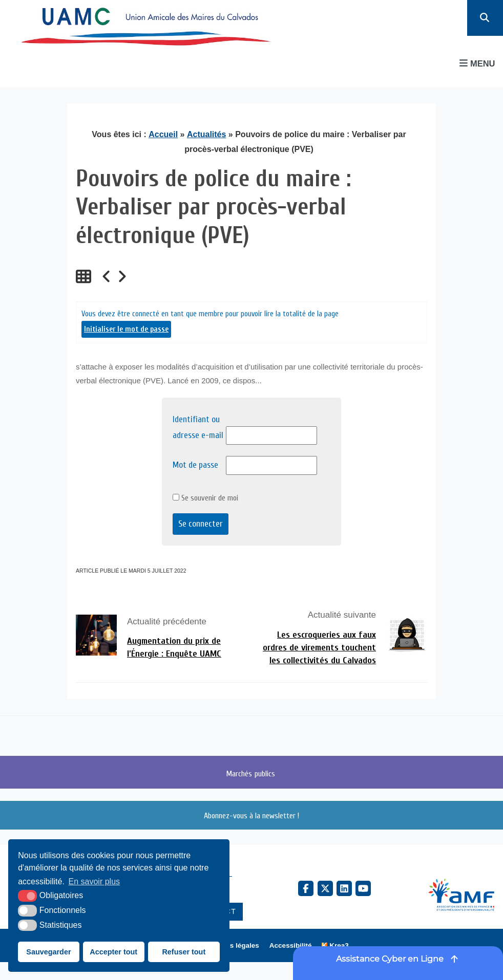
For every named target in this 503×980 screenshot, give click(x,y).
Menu (477, 63)
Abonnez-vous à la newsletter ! (251, 815)
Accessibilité (291, 945)
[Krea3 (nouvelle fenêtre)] (335, 945)
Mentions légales (231, 945)
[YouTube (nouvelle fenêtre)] (363, 888)
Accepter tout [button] (113, 952)
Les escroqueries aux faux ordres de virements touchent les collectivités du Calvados (319, 648)
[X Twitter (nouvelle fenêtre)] (325, 888)
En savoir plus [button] (95, 881)
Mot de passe (195, 465)
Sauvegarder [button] (48, 952)
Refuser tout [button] (184, 952)
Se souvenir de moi (205, 498)
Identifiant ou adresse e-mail (198, 427)
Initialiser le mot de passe (126, 329)
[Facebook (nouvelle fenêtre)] (306, 888)
